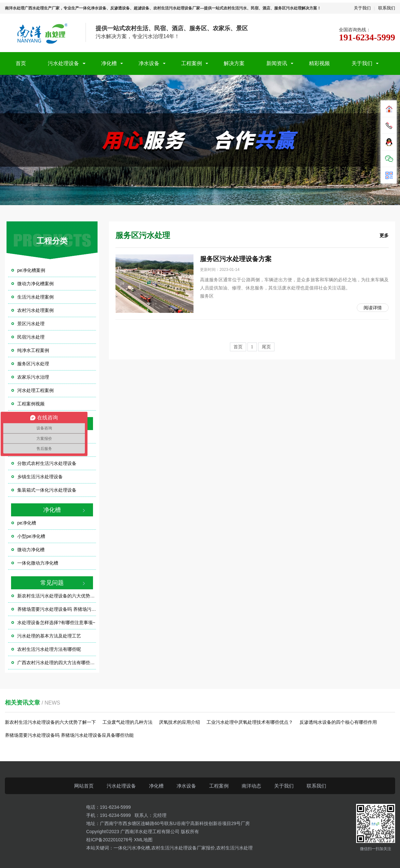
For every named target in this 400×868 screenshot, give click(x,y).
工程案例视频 (31, 404)
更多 (384, 235)
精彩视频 (319, 63)
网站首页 (84, 786)
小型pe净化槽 (31, 536)
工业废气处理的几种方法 (127, 722)
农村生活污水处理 (234, 848)
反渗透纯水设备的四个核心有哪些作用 (338, 722)
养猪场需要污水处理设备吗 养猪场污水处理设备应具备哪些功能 (57, 609)
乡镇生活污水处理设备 (40, 477)
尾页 (266, 347)
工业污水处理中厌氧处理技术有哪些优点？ (250, 722)
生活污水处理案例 (35, 297)
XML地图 (143, 840)
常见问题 (52, 583)
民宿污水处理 (31, 337)
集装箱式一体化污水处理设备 (47, 490)
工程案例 (192, 63)
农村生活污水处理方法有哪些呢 (49, 649)
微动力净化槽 (31, 550)
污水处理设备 (63, 63)
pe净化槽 (27, 523)
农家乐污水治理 (33, 377)
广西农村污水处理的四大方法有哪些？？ (57, 663)
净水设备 (149, 63)
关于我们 (362, 8)
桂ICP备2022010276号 (109, 840)
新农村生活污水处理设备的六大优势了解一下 (57, 596)
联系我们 (387, 8)
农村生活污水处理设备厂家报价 (183, 848)
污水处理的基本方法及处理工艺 (49, 636)
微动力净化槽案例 (35, 284)
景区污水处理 (31, 324)
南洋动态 (251, 786)
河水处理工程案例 (35, 390)
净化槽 (109, 63)
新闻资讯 (277, 63)
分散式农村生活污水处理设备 (47, 463)
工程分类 (52, 241)
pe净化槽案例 (31, 270)
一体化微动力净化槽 (38, 563)
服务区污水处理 (33, 364)
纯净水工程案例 (33, 350)
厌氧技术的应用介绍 (180, 722)
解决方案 (234, 63)
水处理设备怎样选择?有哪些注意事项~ (56, 623)
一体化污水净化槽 (132, 848)
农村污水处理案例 (35, 310)
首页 (21, 63)
